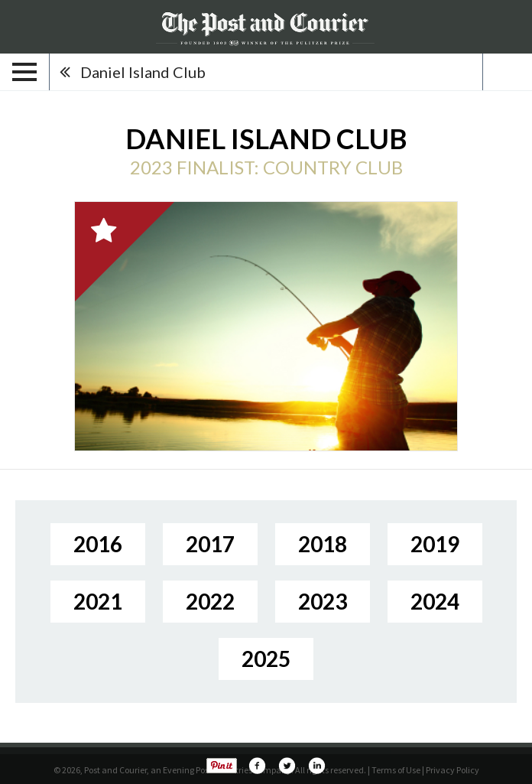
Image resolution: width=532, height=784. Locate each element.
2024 (435, 601)
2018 (323, 544)
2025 (266, 659)
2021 (98, 601)
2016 (98, 544)
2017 (210, 544)
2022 (210, 601)
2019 (435, 544)
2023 (323, 601)
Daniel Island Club (143, 72)
